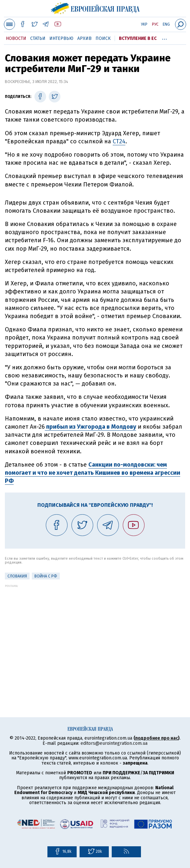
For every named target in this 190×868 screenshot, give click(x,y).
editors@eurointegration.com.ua (114, 743)
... (165, 37)
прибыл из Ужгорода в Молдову (90, 427)
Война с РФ (46, 576)
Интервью (61, 38)
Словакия (17, 576)
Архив (84, 38)
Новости (16, 38)
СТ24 (119, 141)
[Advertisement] (95, 633)
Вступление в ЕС (138, 38)
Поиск (103, 38)
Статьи (38, 38)
